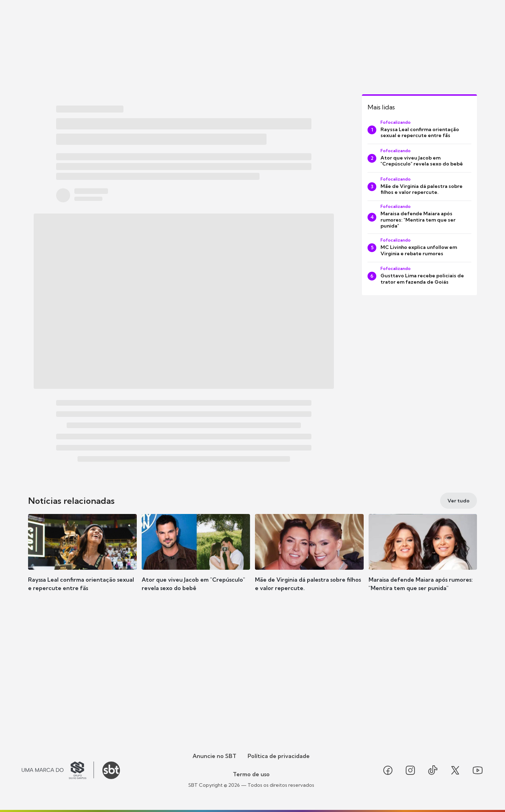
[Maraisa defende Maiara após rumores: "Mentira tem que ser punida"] (419, 217)
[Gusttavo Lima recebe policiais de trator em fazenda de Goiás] (419, 276)
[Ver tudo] (459, 501)
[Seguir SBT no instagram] (410, 770)
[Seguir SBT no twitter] (455, 770)
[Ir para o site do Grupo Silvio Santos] (58, 770)
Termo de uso (251, 774)
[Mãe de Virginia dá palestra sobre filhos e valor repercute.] (419, 187)
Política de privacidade (279, 756)
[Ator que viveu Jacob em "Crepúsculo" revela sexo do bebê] (419, 158)
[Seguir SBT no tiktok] (433, 770)
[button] (82, 563)
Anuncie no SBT (214, 756)
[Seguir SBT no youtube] (478, 770)
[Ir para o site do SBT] (111, 770)
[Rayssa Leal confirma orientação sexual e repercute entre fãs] (419, 130)
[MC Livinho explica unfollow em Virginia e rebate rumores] (419, 248)
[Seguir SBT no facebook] (388, 770)
